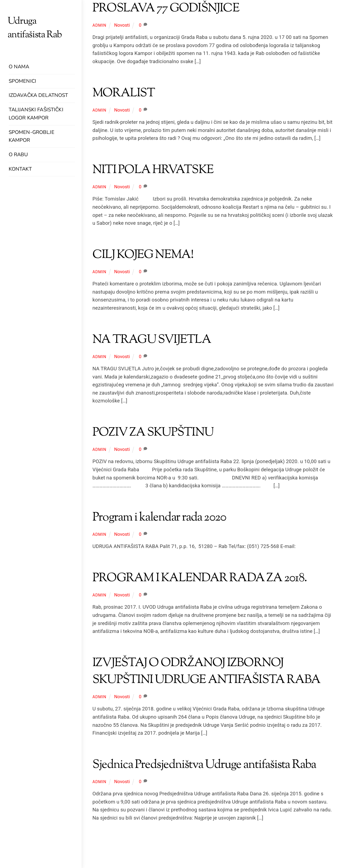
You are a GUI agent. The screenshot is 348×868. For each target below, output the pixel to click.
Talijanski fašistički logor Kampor (36, 114)
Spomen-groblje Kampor (32, 136)
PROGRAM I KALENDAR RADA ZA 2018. (200, 578)
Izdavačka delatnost (38, 95)
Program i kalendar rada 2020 (159, 518)
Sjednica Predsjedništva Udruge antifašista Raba (204, 765)
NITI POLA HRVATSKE (153, 170)
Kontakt (20, 169)
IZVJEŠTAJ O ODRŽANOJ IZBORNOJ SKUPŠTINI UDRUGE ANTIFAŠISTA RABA (206, 672)
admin (99, 25)
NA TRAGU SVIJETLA (152, 340)
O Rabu (18, 155)
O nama (19, 67)
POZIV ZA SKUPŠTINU (153, 433)
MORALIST (124, 93)
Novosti (122, 25)
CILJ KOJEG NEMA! (143, 255)
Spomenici (22, 81)
